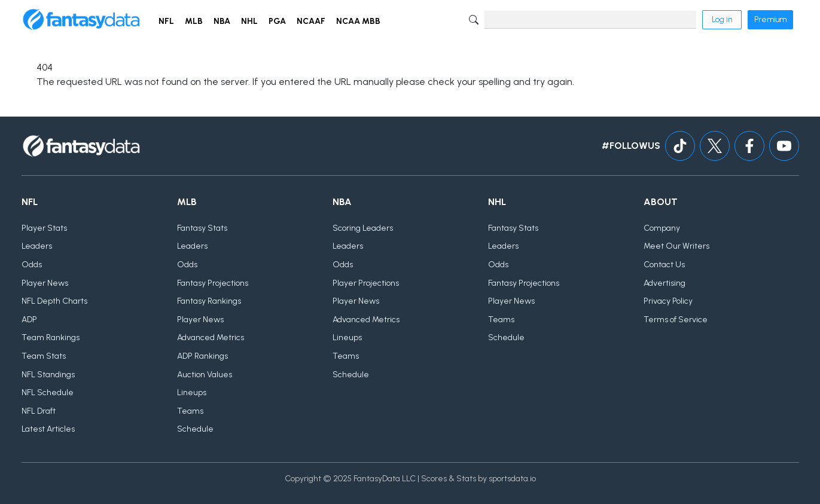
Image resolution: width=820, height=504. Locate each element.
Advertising (664, 283)
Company (662, 228)
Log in (722, 19)
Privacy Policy (668, 301)
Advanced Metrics (211, 337)
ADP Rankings (202, 356)
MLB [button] (194, 21)
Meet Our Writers (676, 246)
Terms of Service (676, 320)
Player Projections (366, 283)
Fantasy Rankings (209, 301)
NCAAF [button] (311, 21)
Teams (190, 411)
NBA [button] (222, 21)
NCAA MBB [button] (358, 21)
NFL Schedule (48, 392)
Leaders (37, 246)
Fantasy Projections (213, 283)
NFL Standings (48, 375)
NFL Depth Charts (54, 301)
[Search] (590, 20)
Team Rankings (51, 337)
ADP (29, 320)
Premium (770, 19)
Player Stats (44, 228)
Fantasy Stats (202, 228)
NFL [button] (166, 21)
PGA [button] (277, 21)
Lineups (192, 392)
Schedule (195, 429)
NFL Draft (39, 411)
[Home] (81, 20)
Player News (45, 283)
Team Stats (44, 356)
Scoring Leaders (363, 228)
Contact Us (664, 265)
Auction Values (205, 375)
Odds (32, 265)
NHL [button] (249, 21)
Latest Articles (48, 429)
